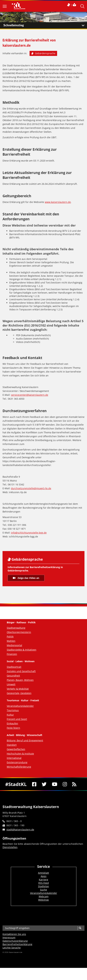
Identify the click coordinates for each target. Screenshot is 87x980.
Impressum (9, 937)
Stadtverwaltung (16, 628)
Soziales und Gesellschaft (21, 671)
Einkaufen (12, 723)
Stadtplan (43, 886)
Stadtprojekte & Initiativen (22, 650)
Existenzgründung (17, 762)
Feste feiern (13, 728)
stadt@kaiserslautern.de (20, 830)
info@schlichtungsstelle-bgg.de (29, 533)
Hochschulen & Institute (20, 754)
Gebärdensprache (43, 53)
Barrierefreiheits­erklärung (17, 944)
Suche (43, 890)
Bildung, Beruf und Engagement (25, 740)
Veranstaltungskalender (20, 706)
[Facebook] (34, 784)
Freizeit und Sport (17, 719)
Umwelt (11, 684)
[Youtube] (55, 784)
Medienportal (14, 645)
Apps (44, 876)
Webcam (44, 896)
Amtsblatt (43, 873)
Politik (10, 637)
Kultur (10, 715)
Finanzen (12, 654)
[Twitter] (44, 784)
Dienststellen (10, 847)
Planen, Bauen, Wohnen (20, 680)
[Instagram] (65, 784)
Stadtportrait (14, 667)
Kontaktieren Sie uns (14, 934)
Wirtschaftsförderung (19, 767)
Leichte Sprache (12, 948)
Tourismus (13, 710)
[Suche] (80, 928)
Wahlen (11, 641)
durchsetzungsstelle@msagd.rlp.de (31, 488)
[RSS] (74, 784)
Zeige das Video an (26, 578)
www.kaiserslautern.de (58, 202)
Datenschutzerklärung (15, 941)
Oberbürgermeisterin (19, 632)
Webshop (43, 900)
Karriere (43, 880)
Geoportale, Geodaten (19, 693)
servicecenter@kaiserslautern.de (30, 395)
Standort (12, 745)
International (14, 758)
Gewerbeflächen (16, 749)
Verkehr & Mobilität (18, 689)
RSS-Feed (44, 883)
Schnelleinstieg (45, 25)
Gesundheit (13, 676)
